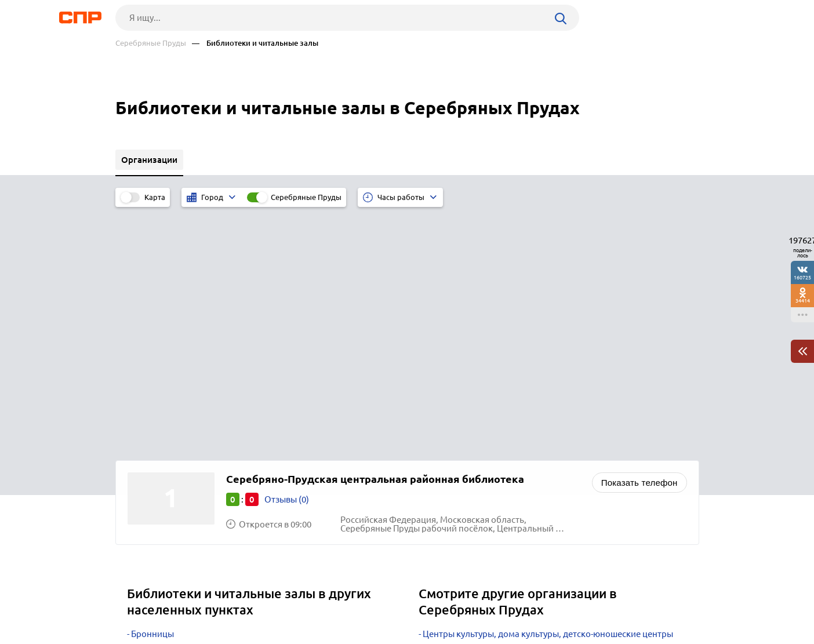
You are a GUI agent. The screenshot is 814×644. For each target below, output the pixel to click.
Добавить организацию (647, 601)
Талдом (146, 405)
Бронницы (152, 390)
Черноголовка (160, 419)
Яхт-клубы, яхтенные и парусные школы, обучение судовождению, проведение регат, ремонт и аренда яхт (532, 438)
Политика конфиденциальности (271, 635)
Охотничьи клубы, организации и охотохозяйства (525, 419)
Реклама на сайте (291, 601)
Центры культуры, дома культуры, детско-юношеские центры (548, 390)
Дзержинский (159, 448)
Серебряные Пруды (151, 43)
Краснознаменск (165, 434)
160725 (802, 277)
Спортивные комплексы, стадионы (494, 457)
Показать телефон (639, 239)
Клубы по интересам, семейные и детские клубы (522, 405)
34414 (803, 301)
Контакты (375, 601)
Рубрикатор (137, 601)
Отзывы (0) (287, 256)
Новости (209, 601)
